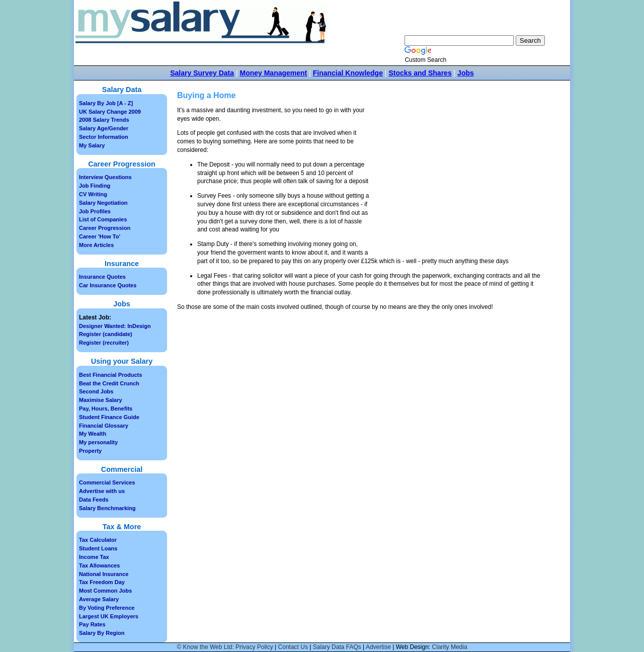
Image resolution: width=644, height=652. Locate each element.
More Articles (96, 245)
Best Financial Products (110, 375)
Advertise (378, 647)
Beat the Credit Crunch (109, 383)
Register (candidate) (106, 334)
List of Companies (103, 219)
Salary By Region (102, 633)
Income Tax (94, 557)
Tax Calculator (98, 540)
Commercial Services (107, 482)
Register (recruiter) (104, 343)
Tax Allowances (99, 565)
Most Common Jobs (105, 591)
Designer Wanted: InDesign (115, 326)
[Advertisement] (457, 182)
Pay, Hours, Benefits (106, 409)
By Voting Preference (107, 608)
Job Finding (95, 186)
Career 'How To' (100, 236)
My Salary (92, 145)
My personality (98, 442)
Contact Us (293, 647)
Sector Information (104, 137)
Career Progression (105, 228)
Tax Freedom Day (102, 582)
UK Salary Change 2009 (110, 112)
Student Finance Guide (109, 417)
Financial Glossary (104, 426)
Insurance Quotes (102, 277)
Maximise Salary (101, 400)
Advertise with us (102, 491)
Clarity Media (450, 647)
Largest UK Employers (109, 616)
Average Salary (99, 599)
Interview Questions (105, 177)
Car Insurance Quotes (108, 285)
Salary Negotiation (103, 203)
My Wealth (93, 434)
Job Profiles (95, 211)
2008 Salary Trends (104, 120)
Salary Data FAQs (337, 647)
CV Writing (93, 194)
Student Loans (98, 548)
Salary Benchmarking (107, 508)
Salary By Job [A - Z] (106, 103)
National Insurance (104, 574)
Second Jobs (96, 391)
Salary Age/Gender (104, 128)
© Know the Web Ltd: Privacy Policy (225, 647)
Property (90, 451)
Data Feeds (94, 500)
